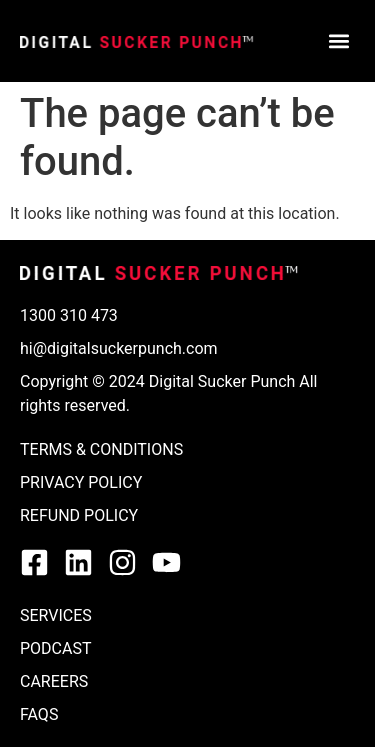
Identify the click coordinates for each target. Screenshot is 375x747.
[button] (338, 41)
